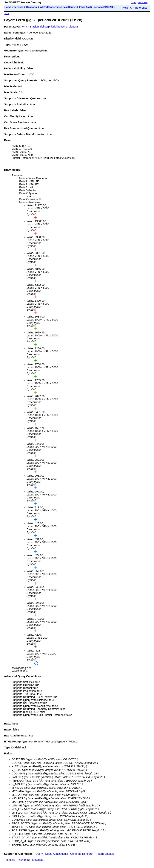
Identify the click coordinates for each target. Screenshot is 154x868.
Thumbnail (24, 860)
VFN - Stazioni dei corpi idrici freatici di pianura (50, 27)
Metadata (38, 860)
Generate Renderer (82, 854)
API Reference (139, 8)
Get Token (143, 2)
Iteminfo (10, 860)
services (19, 7)
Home (8, 7)
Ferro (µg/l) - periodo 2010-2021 (97, 7)
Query (39, 854)
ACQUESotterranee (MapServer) (58, 7)
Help (125, 8)
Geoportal (32, 7)
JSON (7, 14)
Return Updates (105, 854)
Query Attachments (56, 854)
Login (133, 2)
